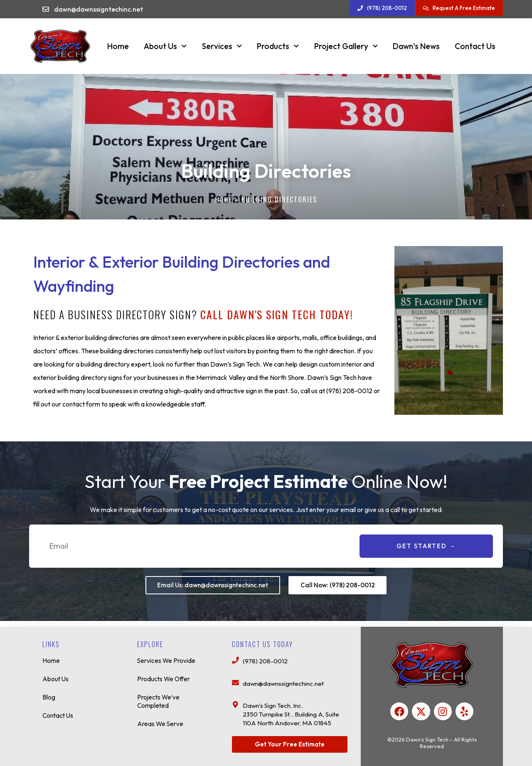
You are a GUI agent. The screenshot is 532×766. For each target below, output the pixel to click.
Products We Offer (164, 675)
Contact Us (475, 46)
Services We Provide (167, 657)
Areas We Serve (161, 720)
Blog (49, 694)
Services (222, 46)
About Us (165, 46)
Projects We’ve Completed (159, 698)
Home (118, 46)
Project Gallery (346, 46)
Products (278, 46)
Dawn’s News (416, 46)
